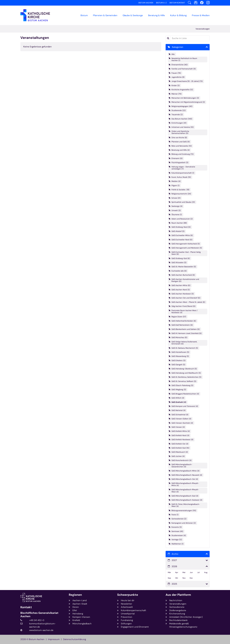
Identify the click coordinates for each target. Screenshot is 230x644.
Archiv (175, 554)
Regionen (75, 595)
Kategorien (178, 47)
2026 (174, 566)
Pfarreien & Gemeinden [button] (105, 15)
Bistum (84, 15)
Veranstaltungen (203, 29)
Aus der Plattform (178, 595)
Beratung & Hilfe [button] (157, 15)
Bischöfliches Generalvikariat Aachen (39, 615)
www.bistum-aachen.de (41, 630)
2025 (174, 584)
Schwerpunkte (128, 595)
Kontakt (26, 607)
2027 (174, 560)
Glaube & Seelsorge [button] (133, 15)
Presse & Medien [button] (201, 15)
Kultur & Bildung (178, 15)
